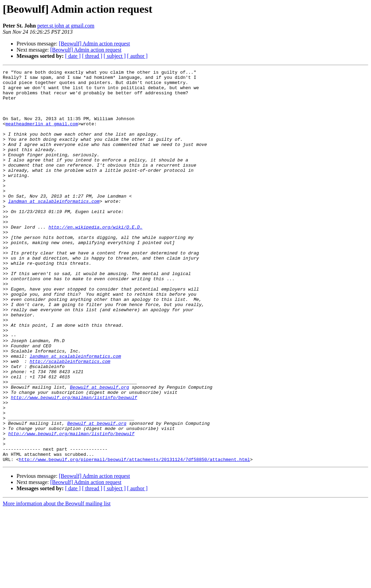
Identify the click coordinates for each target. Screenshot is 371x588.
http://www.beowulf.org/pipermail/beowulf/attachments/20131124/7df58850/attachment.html (135, 538)
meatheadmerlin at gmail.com (42, 135)
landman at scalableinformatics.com (54, 228)
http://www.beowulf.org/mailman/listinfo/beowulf (74, 463)
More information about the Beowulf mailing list (57, 582)
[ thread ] (92, 56)
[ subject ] (115, 56)
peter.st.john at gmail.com (66, 26)
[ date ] (73, 56)
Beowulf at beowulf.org (100, 451)
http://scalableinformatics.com (70, 420)
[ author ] (137, 56)
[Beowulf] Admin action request (95, 44)
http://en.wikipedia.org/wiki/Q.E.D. (96, 259)
